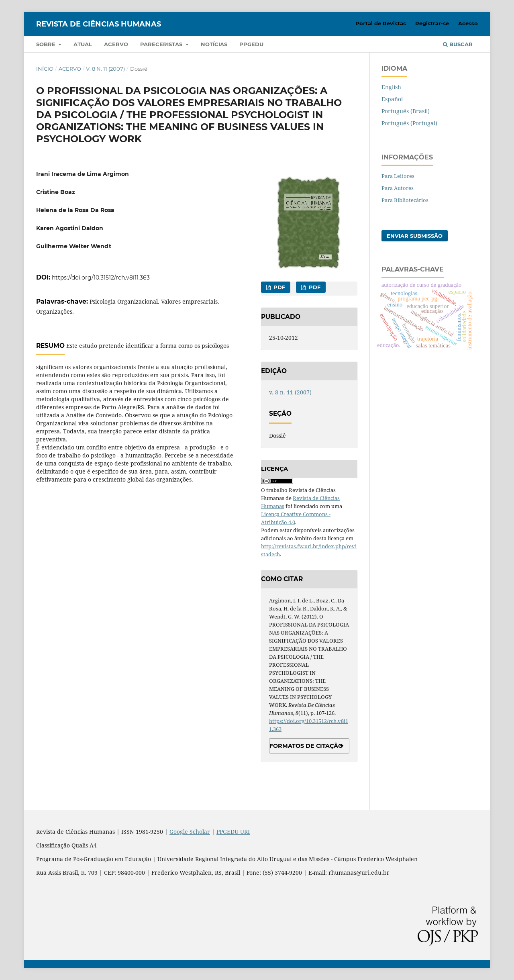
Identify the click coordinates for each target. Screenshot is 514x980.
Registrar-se (432, 23)
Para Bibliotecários (405, 200)
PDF (278, 287)
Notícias (214, 44)
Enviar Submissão (415, 236)
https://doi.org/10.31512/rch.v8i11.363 (101, 278)
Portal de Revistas (381, 23)
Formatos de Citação (306, 746)
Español (392, 99)
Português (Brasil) (406, 111)
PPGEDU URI (233, 832)
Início (45, 69)
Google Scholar (190, 832)
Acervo (116, 44)
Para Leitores (398, 176)
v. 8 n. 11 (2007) (105, 69)
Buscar (458, 44)
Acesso (468, 23)
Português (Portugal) (409, 123)
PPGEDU (251, 44)
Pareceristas (162, 44)
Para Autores (398, 188)
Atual (83, 44)
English (391, 87)
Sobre (47, 44)
